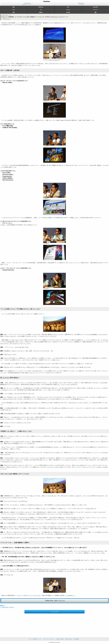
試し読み (68, 12)
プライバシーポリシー (49, 639)
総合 (14, 7)
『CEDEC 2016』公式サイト (8, 607)
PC (41, 10)
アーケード (95, 10)
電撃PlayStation (7, 19)
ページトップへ (54, 612)
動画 (95, 12)
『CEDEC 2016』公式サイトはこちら (55, 601)
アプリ (14, 10)
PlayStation (41, 7)
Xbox (68, 7)
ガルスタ (68, 10)
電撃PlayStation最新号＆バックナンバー (28, 4)
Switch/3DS (95, 7)
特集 (14, 12)
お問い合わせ (69, 639)
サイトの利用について (35, 639)
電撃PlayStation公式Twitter (81, 4)
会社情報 (76, 639)
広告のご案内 (60, 639)
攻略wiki (41, 12)
